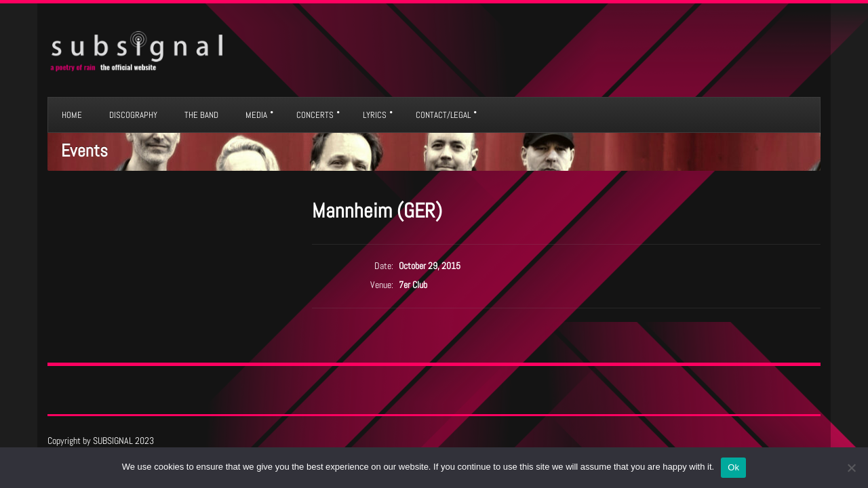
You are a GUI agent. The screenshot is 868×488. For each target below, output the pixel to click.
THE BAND (201, 115)
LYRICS (375, 115)
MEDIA (256, 115)
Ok (733, 467)
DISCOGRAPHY (133, 115)
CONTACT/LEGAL (443, 115)
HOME (72, 115)
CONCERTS (315, 115)
